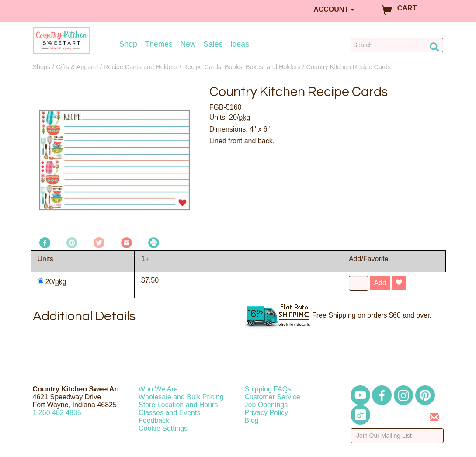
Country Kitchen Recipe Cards (348, 67)
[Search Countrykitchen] (397, 45)
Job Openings (266, 405)
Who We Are (158, 389)
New (188, 44)
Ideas (240, 44)
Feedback (154, 421)
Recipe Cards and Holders (141, 67)
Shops (42, 67)
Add (380, 283)
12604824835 (57, 413)
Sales (213, 44)
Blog (252, 421)
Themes (159, 44)
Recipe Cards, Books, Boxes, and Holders (242, 67)
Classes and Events (169, 413)
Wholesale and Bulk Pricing (181, 397)
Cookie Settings (163, 428)
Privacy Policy (267, 413)
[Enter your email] (397, 436)
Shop (128, 44)
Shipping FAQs (268, 389)
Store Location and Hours (178, 405)
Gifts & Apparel (77, 67)
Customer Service (273, 397)
